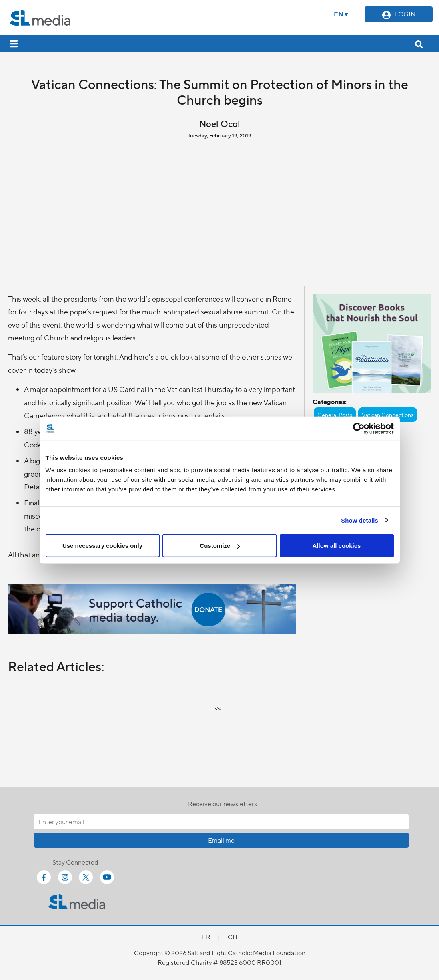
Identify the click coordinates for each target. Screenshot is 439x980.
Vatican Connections (388, 415)
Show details (360, 520)
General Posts (335, 415)
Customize (220, 546)
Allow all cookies (337, 546)
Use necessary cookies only (102, 546)
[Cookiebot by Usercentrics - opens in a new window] (359, 428)
